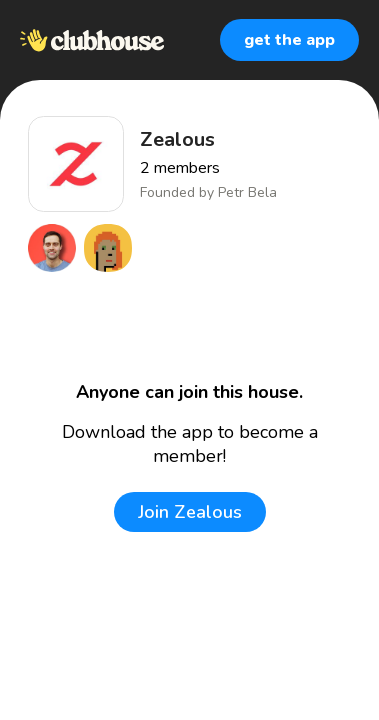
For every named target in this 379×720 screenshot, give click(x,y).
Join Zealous (190, 512)
